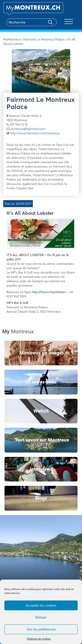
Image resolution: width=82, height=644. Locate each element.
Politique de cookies (39, 639)
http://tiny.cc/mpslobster (49, 292)
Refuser (41, 617)
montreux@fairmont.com (28, 129)
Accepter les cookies (41, 605)
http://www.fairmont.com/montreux (35, 133)
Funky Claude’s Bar (20, 188)
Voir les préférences (41, 629)
